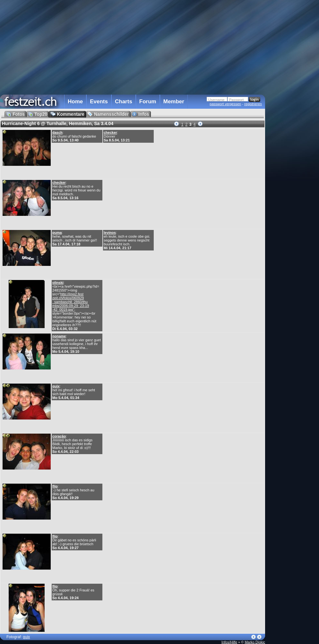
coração (59, 436)
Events (99, 102)
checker (110, 132)
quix (56, 386)
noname (59, 336)
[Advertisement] (293, 129)
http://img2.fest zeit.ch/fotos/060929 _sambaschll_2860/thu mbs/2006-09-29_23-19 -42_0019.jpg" (71, 302)
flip (55, 486)
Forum (148, 102)
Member (174, 102)
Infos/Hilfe (229, 642)
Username (216, 100)
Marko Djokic (255, 642)
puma (57, 233)
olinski (58, 283)
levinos (110, 233)
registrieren (253, 104)
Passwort (236, 100)
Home (75, 102)
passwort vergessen (225, 104)
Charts (124, 102)
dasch (57, 132)
